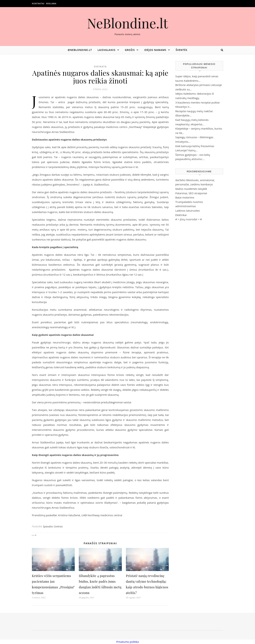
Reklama (51, 3)
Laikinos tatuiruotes (188, 211)
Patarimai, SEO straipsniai (191, 193)
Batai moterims (185, 197)
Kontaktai (38, 3)
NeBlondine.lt (128, 23)
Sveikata (100, 67)
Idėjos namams (155, 50)
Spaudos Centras (53, 526)
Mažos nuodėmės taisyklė (191, 189)
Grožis (130, 50)
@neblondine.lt (80, 50)
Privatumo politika (127, 642)
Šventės (182, 50)
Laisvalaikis (107, 50)
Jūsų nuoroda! (189, 219)
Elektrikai (181, 215)
